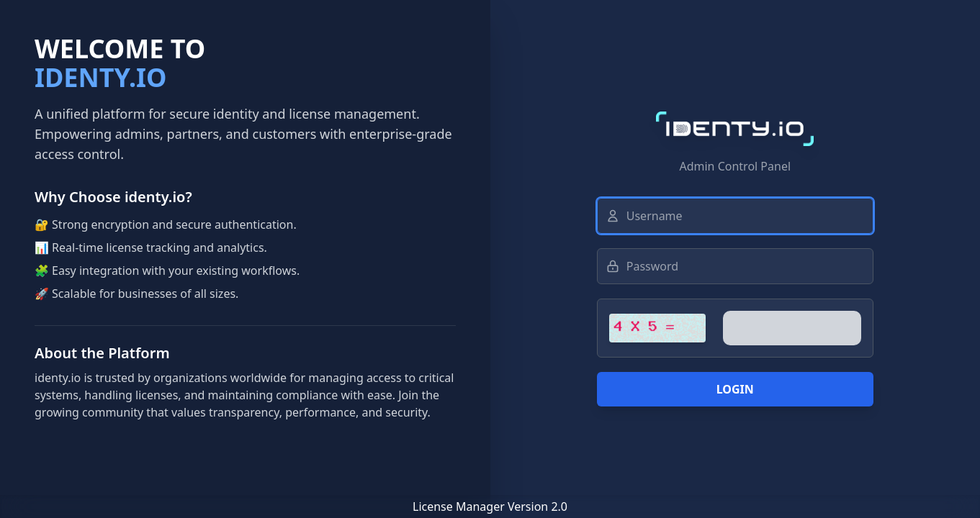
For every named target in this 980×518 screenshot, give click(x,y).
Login (735, 389)
